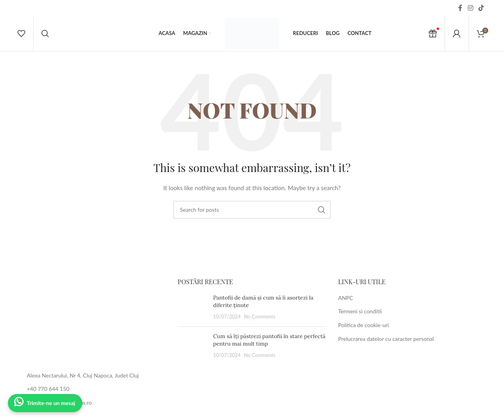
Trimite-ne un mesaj (51, 403)
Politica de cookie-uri (364, 325)
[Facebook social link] (460, 8)
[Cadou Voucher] (433, 33)
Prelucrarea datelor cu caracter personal (386, 339)
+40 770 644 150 (48, 389)
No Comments (260, 317)
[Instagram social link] (470, 8)
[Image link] (92, 320)
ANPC (346, 298)
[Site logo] (252, 33)
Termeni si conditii (360, 311)
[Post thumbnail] (192, 307)
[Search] (45, 33)
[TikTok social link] (481, 8)
